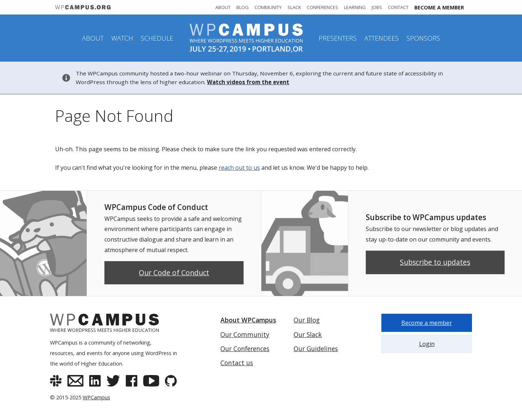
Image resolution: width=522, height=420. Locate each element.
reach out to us (239, 168)
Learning (355, 7)
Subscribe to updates (435, 262)
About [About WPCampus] (223, 7)
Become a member (439, 7)
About (93, 38)
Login (427, 344)
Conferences (322, 7)
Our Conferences (245, 349)
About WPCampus (248, 320)
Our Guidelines (316, 349)
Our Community (245, 334)
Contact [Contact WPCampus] (398, 7)
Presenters (338, 38)
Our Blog (307, 320)
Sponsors (423, 38)
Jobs (377, 7)
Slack (294, 7)
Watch (122, 38)
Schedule (157, 38)
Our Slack (308, 334)
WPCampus (96, 397)
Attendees (382, 38)
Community (268, 7)
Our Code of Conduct (174, 273)
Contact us (237, 363)
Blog (243, 7)
